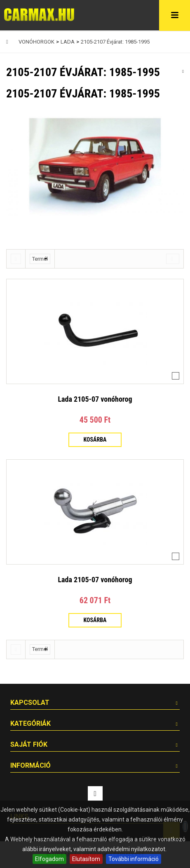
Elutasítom (86, 859)
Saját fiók (29, 744)
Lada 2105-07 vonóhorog (95, 399)
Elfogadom (49, 859)
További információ (134, 859)
